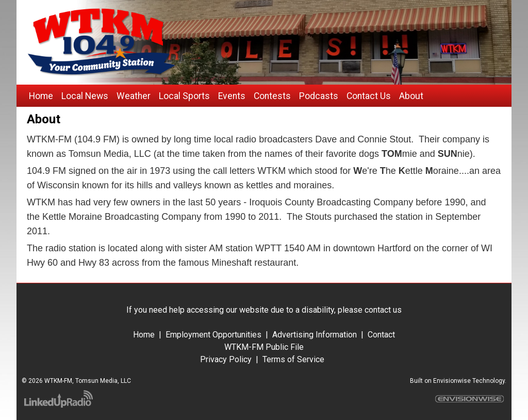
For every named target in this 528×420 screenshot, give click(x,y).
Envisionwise (452, 381)
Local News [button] (85, 96)
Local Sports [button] (184, 96)
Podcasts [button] (319, 96)
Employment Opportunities (213, 335)
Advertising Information (315, 335)
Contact (381, 335)
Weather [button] (134, 96)
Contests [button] (272, 96)
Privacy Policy (227, 359)
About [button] (411, 96)
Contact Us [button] (369, 96)
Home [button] (41, 96)
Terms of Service (292, 359)
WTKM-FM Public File (264, 347)
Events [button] (232, 96)
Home (144, 335)
